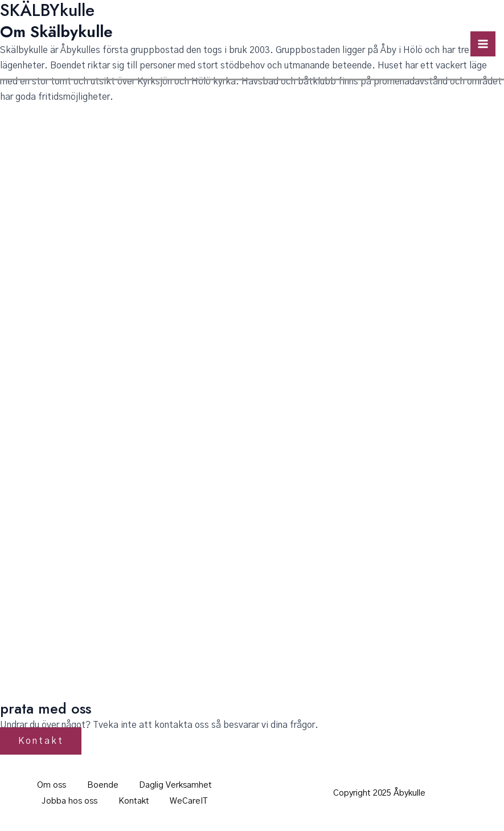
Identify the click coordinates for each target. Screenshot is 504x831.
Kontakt (134, 801)
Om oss (50, 785)
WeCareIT (191, 801)
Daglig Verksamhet (178, 785)
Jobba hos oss (68, 801)
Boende (103, 785)
